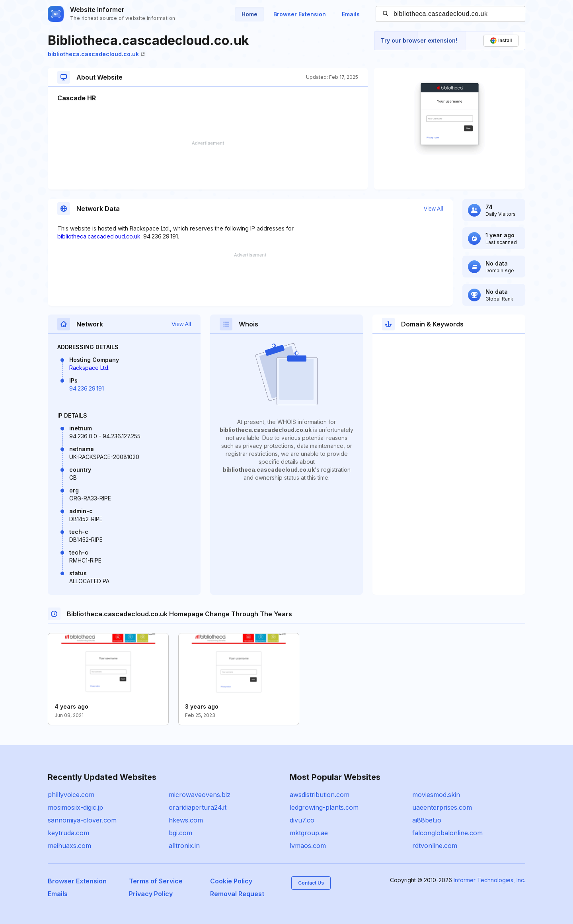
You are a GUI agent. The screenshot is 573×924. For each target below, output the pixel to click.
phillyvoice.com (71, 795)
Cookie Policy (231, 881)
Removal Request (237, 894)
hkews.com (186, 820)
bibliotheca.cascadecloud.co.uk (96, 54)
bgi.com (180, 833)
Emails (351, 14)
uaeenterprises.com (442, 807)
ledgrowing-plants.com (324, 807)
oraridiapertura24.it (198, 807)
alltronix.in (184, 846)
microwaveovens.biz (200, 795)
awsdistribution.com (320, 795)
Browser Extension (300, 14)
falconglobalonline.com (447, 833)
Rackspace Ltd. (89, 368)
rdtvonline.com (435, 846)
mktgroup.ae (309, 833)
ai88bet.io (427, 820)
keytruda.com (68, 833)
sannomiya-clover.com (82, 820)
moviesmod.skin (436, 795)
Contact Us (311, 883)
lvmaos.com (308, 846)
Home (249, 14)
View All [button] (434, 209)
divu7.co (302, 820)
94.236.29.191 (87, 388)
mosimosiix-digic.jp (75, 807)
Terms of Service (156, 881)
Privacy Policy (151, 894)
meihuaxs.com (69, 846)
